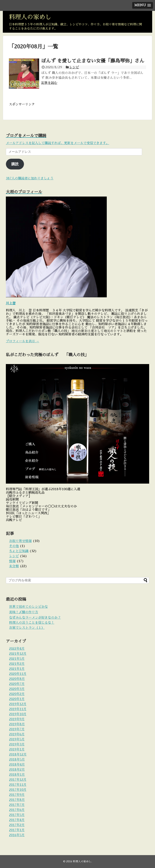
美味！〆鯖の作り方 (24, 612)
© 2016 (68, 861)
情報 (12, 561)
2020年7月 (17, 684)
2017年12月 (18, 780)
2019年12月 (18, 704)
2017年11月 (18, 785)
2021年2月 (17, 664)
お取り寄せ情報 (20, 541)
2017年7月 (17, 805)
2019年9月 (17, 719)
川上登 (11, 303)
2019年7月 (17, 729)
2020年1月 (17, 699)
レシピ (74, 67)
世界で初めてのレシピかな (28, 607)
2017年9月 (17, 795)
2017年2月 (17, 825)
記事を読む (49, 83)
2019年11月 (18, 709)
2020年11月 (18, 674)
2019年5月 (17, 739)
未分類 (14, 566)
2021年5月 (17, 659)
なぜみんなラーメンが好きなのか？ (35, 618)
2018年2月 (17, 770)
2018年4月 (17, 765)
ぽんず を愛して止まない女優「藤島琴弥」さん (93, 61)
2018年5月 (17, 760)
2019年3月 (17, 744)
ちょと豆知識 (19, 551)
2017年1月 (17, 830)
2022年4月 (17, 649)
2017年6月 (17, 810)
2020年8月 (17, 679)
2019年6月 (17, 734)
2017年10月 (18, 790)
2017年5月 (17, 815)
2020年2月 (17, 694)
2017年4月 (17, 820)
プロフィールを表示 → (23, 341)
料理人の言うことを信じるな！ (32, 623)
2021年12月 (18, 654)
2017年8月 (17, 800)
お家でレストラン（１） (27, 628)
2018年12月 (18, 755)
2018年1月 (17, 775)
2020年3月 (17, 689)
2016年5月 (17, 835)
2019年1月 (17, 749)
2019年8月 (17, 724)
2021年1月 (17, 669)
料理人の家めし (30, 17)
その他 (14, 546)
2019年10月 (18, 714)
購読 (15, 164)
